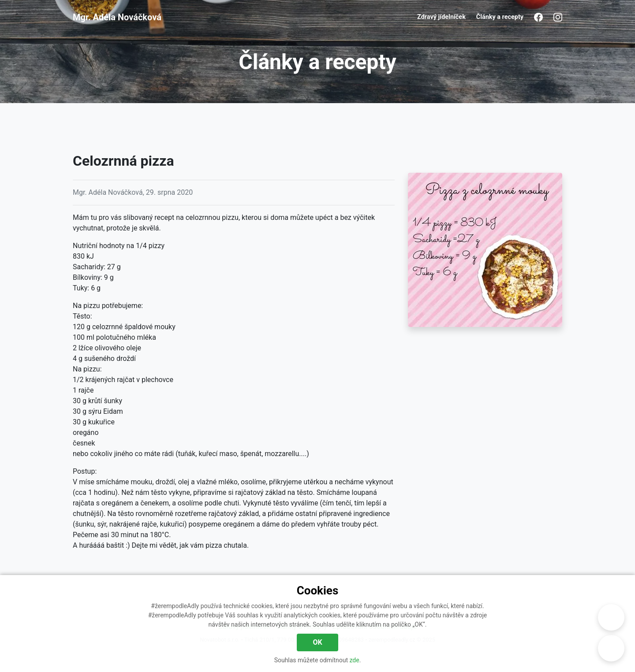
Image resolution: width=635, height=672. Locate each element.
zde (355, 660)
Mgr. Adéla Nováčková (117, 17)
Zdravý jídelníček (441, 17)
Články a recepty (500, 17)
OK (317, 642)
